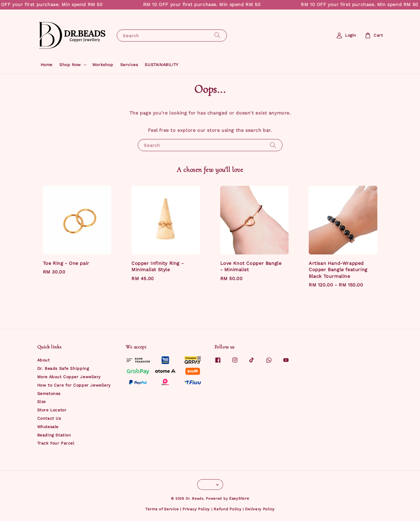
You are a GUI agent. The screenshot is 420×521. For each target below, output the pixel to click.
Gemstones (49, 393)
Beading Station (54, 435)
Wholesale (48, 427)
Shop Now (70, 65)
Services (129, 65)
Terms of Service (162, 509)
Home (47, 65)
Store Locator (52, 410)
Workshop (103, 65)
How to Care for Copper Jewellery (74, 385)
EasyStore (239, 498)
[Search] (217, 35)
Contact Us (49, 418)
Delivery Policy (260, 509)
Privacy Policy (196, 509)
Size (42, 402)
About (44, 360)
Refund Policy (227, 509)
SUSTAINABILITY (161, 65)
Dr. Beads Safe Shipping (63, 368)
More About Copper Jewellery (69, 377)
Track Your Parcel (56, 443)
